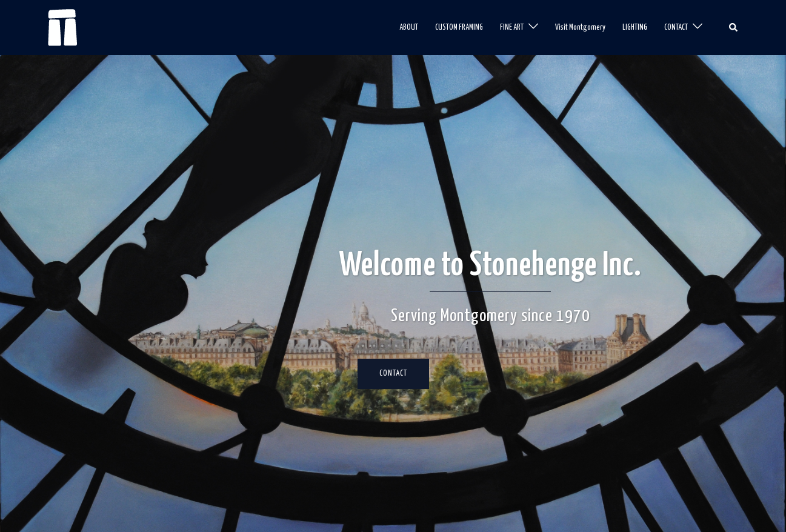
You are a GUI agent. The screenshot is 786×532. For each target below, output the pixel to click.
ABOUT (409, 28)
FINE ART (512, 28)
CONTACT (676, 28)
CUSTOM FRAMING (459, 28)
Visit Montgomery (580, 28)
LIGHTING (635, 28)
